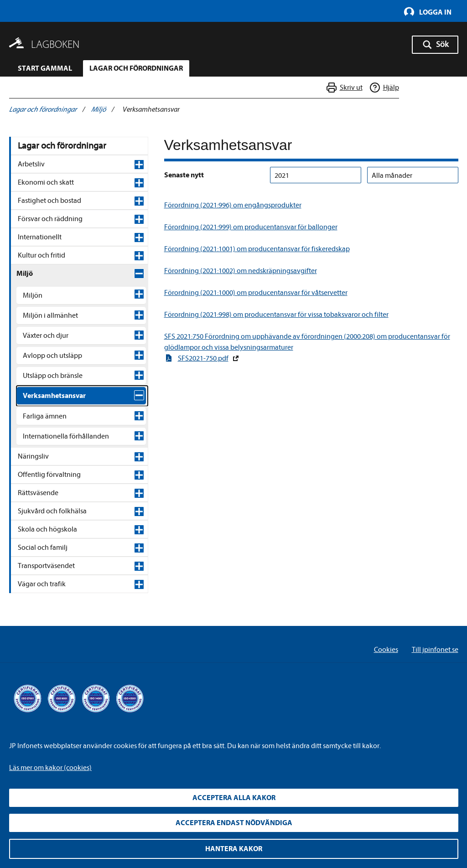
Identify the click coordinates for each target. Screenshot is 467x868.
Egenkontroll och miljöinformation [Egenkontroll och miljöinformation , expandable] (54, 483)
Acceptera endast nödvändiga (234, 823)
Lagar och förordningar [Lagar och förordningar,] (62, 146)
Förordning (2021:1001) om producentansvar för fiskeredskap (257, 249)
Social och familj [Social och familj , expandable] (43, 682)
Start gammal (45, 68)
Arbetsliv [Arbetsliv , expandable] (31, 164)
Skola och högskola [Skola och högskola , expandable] (47, 664)
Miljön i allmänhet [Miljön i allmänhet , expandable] (50, 315)
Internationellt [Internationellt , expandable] (40, 237)
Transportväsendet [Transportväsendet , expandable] (46, 700)
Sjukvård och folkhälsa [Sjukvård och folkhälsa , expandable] (52, 646)
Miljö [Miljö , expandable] (25, 274)
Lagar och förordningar (136, 68)
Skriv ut (351, 88)
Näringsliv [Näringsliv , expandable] (33, 591)
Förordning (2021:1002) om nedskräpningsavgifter (241, 271)
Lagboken (55, 44)
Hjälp (391, 88)
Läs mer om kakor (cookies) (50, 768)
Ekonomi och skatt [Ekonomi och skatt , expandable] (46, 182)
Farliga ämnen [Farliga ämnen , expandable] (45, 551)
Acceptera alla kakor (234, 798)
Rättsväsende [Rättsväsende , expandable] (38, 627)
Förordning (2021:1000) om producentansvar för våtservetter (256, 293)
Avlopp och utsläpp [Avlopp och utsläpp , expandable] (52, 356)
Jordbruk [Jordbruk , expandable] (42, 438)
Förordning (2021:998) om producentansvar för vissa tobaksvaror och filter (276, 315)
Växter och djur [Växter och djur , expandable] (46, 336)
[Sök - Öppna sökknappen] (435, 45)
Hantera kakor (234, 849)
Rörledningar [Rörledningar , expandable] (48, 529)
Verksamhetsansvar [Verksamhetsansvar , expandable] (54, 396)
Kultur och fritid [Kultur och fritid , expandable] (42, 255)
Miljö (99, 109)
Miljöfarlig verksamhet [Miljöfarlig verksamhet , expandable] (62, 418)
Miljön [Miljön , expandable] (33, 295)
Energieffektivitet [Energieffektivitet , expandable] (55, 509)
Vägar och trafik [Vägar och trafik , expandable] (42, 718)
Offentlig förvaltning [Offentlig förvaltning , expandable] (49, 609)
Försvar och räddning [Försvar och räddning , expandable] (50, 219)
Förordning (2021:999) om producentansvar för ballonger (251, 227)
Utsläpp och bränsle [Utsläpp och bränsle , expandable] (53, 376)
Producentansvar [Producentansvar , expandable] (54, 458)
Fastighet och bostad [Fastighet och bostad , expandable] (49, 201)
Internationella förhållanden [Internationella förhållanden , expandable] (66, 571)
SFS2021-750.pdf (203, 358)
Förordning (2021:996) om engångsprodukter (233, 205)
